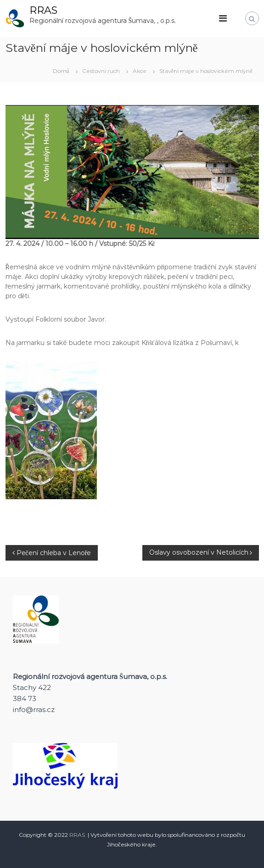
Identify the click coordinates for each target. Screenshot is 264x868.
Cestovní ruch (101, 71)
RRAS (43, 10)
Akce (140, 71)
